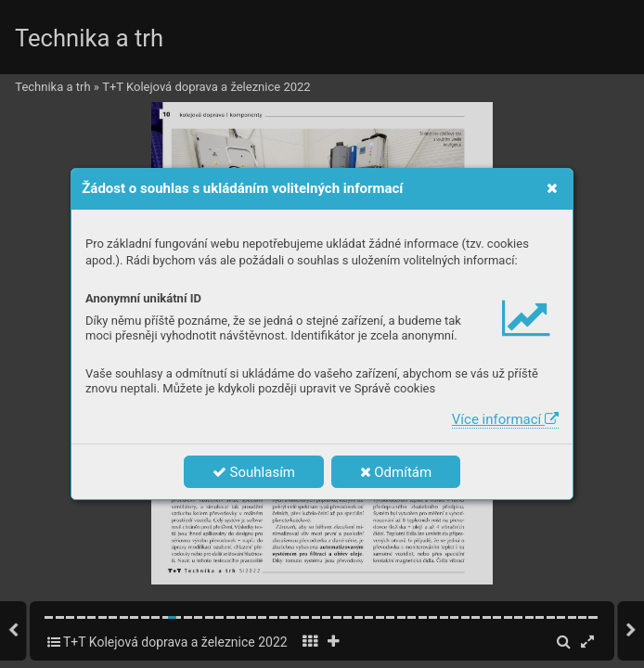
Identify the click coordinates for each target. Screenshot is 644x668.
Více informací (505, 419)
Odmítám (396, 472)
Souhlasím (254, 472)
